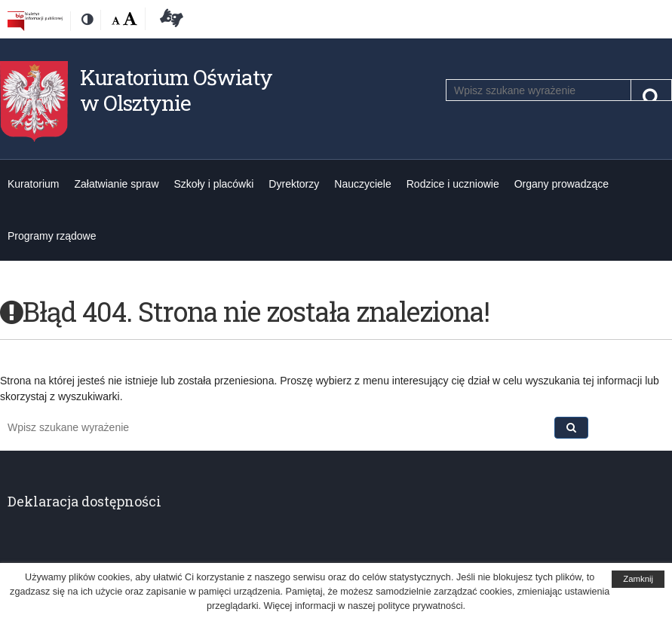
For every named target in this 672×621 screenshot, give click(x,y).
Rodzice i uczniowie (453, 184)
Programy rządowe (52, 236)
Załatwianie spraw (116, 184)
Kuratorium (33, 184)
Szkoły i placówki (214, 184)
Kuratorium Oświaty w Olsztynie (176, 90)
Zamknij (638, 579)
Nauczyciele (362, 184)
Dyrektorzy (294, 184)
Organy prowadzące (562, 184)
